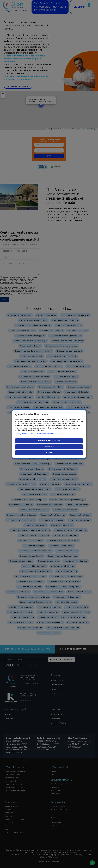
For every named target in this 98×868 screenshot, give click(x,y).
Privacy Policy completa (46, 433)
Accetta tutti (49, 447)
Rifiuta (49, 453)
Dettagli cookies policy (25, 433)
